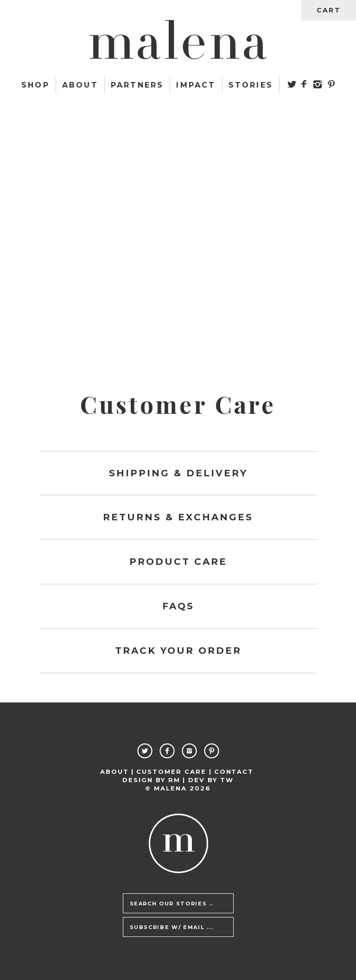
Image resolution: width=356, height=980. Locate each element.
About (80, 85)
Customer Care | (174, 771)
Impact (196, 85)
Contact (234, 771)
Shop (35, 85)
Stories (251, 85)
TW (227, 780)
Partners (137, 85)
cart (328, 10)
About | (117, 771)
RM (174, 780)
